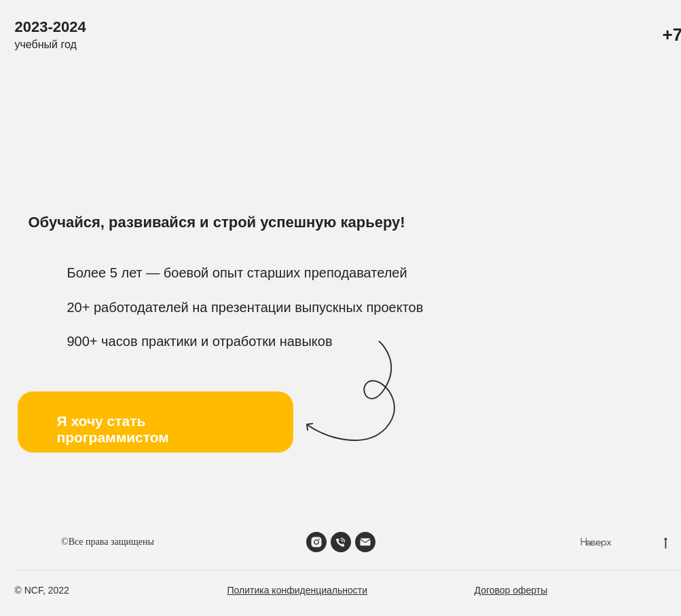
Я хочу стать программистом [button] (113, 429)
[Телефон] (341, 542)
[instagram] (316, 542)
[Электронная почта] (365, 542)
